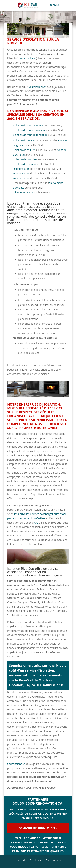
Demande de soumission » (38, 828)
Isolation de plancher (25, 159)
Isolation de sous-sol (25, 140)
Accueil (22, 860)
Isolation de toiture (24, 150)
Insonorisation (21, 169)
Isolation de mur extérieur (28, 125)
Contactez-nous (54, 860)
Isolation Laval (28, 58)
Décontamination (23, 192)
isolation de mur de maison (29, 130)
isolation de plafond (24, 164)
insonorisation (21, 173)
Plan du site (35, 860)
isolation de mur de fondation (30, 135)
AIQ (36, 523)
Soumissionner (37, 87)
